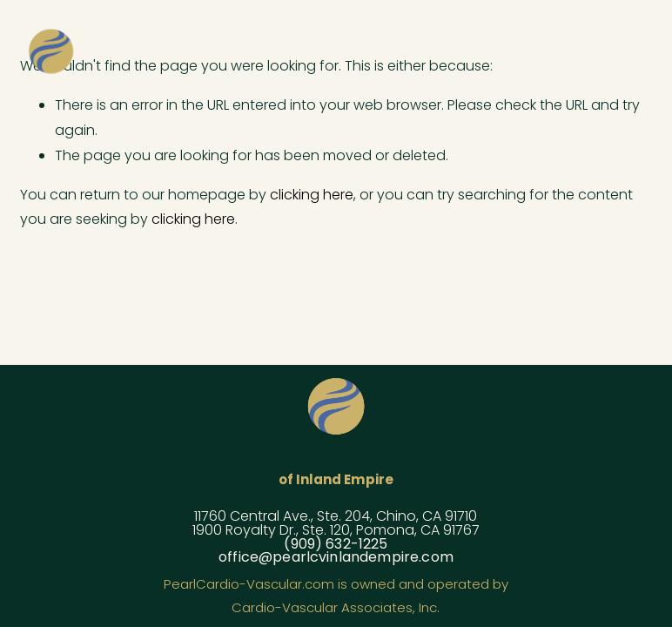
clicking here (312, 195)
